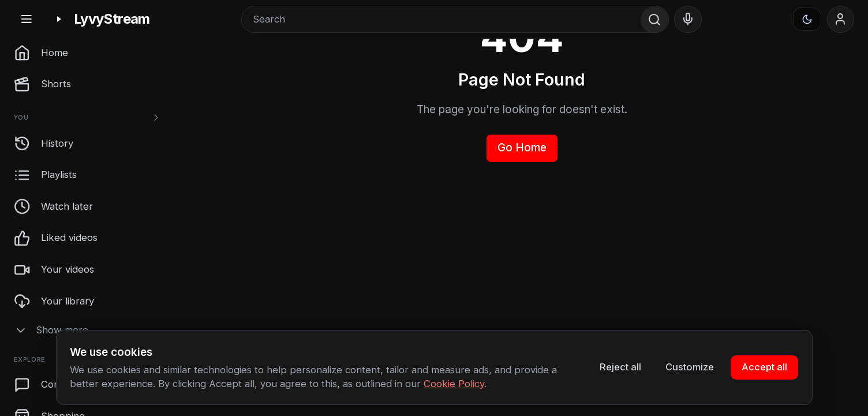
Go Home (522, 148)
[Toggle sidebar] (26, 19)
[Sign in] (841, 20)
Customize (690, 367)
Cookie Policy (454, 384)
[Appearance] (807, 19)
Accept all (764, 367)
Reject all (620, 367)
